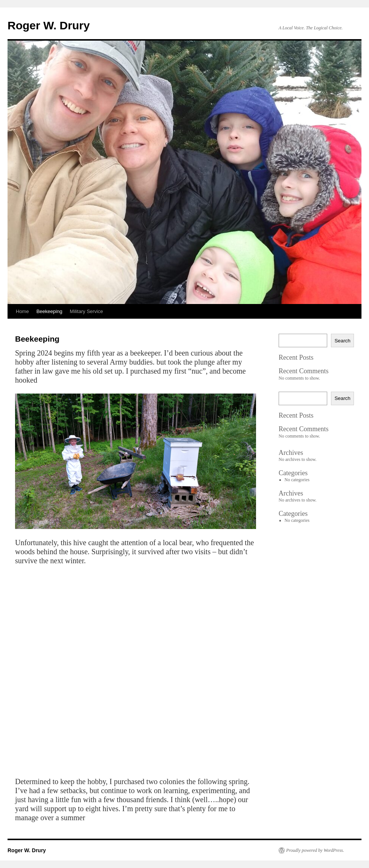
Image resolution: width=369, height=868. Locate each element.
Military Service (86, 311)
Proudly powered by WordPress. (315, 850)
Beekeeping (50, 311)
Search (342, 341)
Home (22, 311)
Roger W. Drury (49, 25)
